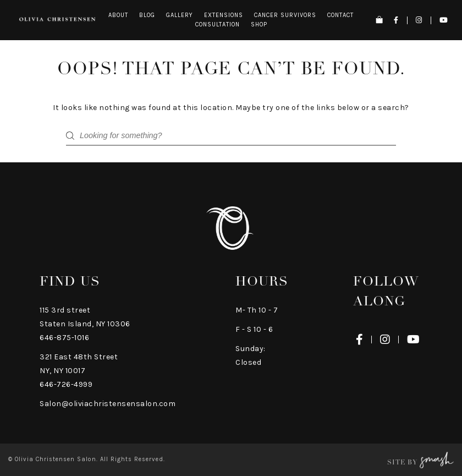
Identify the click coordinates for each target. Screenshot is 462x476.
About (118, 15)
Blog (147, 15)
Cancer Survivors (285, 15)
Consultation (218, 24)
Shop (259, 24)
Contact (340, 15)
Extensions (224, 15)
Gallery (180, 15)
